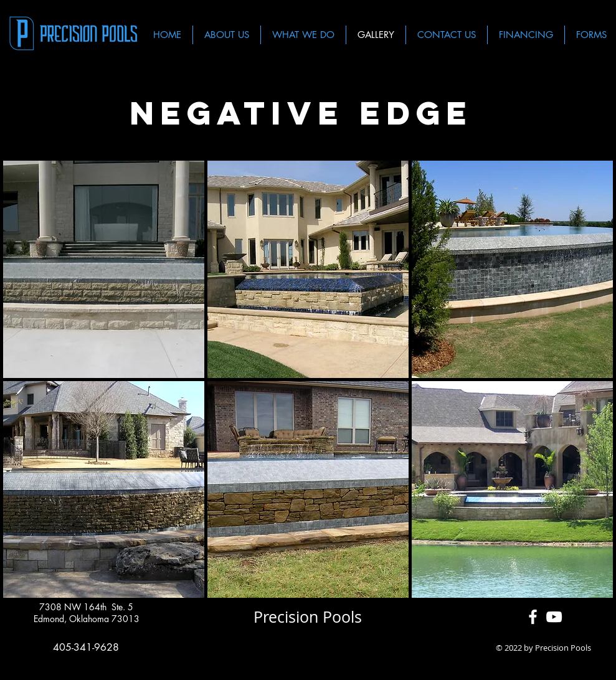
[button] (104, 269)
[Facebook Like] (308, 648)
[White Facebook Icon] (533, 617)
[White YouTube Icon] (554, 617)
